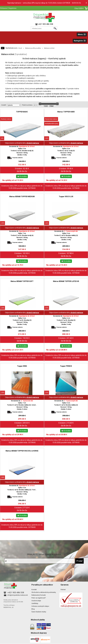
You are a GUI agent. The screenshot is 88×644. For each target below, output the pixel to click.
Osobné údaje (36, 601)
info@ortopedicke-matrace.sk (18, 595)
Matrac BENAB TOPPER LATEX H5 (66, 281)
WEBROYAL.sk (8, 607)
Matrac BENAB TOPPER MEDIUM (22, 197)
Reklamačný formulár (39, 595)
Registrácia (13, 8)
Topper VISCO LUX (66, 197)
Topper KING (22, 366)
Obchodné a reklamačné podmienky (44, 592)
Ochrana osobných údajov (40, 606)
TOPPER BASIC (22, 112)
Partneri (63, 590)
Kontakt (34, 590)
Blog (33, 609)
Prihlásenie (4, 8)
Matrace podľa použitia (33, 48)
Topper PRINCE (66, 366)
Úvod (20, 48)
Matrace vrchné (49, 48)
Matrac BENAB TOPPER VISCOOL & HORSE (22, 451)
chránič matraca (33, 143)
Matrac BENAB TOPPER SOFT (22, 281)
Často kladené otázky (39, 612)
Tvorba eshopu (9, 605)
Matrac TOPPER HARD (66, 112)
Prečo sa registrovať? (39, 598)
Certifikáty (35, 603)
